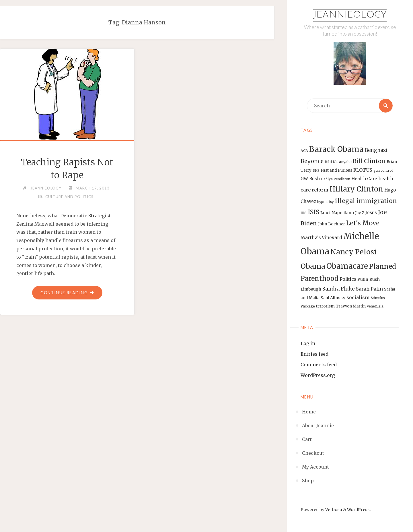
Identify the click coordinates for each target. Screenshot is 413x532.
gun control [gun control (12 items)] (383, 171)
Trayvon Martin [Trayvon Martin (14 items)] (351, 306)
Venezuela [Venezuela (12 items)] (375, 306)
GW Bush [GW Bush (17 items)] (310, 179)
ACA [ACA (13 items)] (304, 151)
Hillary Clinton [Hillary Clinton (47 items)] (356, 189)
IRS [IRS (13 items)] (304, 213)
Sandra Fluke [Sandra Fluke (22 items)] (339, 289)
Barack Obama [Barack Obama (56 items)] (336, 149)
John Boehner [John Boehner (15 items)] (332, 224)
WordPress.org (318, 375)
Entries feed (314, 354)
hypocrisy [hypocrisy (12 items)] (326, 202)
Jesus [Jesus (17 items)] (371, 213)
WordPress (358, 510)
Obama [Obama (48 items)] (313, 266)
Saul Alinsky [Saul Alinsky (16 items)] (333, 298)
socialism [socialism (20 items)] (358, 297)
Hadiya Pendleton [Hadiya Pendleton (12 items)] (336, 179)
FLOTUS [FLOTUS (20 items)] (363, 170)
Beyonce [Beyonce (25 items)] (312, 161)
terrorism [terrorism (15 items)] (325, 306)
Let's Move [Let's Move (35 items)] (363, 223)
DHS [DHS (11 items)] (316, 171)
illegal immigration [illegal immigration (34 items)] (366, 201)
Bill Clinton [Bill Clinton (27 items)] (369, 161)
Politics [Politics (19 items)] (348, 279)
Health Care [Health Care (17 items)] (364, 179)
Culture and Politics (69, 197)
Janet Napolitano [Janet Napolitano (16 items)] (337, 213)
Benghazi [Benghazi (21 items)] (376, 150)
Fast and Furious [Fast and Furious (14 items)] (336, 170)
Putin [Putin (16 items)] (363, 279)
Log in (308, 343)
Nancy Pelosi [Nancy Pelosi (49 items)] (353, 252)
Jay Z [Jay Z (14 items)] (360, 213)
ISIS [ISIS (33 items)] (313, 212)
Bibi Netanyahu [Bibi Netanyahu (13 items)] (338, 162)
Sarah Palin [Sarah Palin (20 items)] (369, 289)
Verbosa (333, 510)
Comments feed (319, 365)
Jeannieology (350, 15)
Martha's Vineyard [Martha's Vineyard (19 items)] (321, 237)
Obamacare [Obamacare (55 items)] (347, 266)
